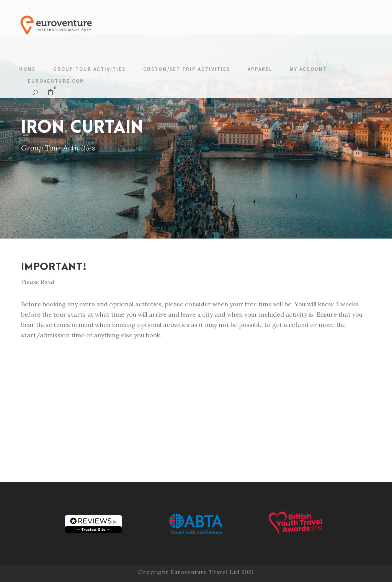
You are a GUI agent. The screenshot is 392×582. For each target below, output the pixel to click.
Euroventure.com (56, 81)
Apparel (260, 69)
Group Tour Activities (89, 69)
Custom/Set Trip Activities (187, 69)
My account (308, 69)
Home (27, 69)
